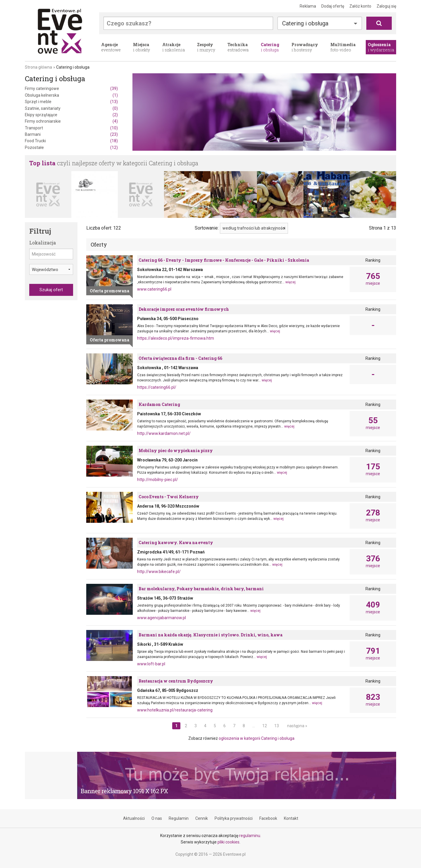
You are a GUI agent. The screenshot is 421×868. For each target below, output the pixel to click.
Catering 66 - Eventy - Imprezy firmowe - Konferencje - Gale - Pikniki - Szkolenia (224, 260)
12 (265, 726)
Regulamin (179, 818)
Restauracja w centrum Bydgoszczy (176, 681)
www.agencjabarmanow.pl (162, 618)
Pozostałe (71, 147)
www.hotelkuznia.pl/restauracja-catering (175, 710)
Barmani (71, 134)
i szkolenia (174, 47)
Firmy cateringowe (71, 88)
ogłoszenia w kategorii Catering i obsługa (257, 738)
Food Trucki (71, 141)
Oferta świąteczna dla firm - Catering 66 (180, 358)
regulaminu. (250, 836)
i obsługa (270, 47)
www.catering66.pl (154, 289)
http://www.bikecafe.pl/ (159, 572)
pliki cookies (228, 842)
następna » (297, 726)
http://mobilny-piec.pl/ (158, 480)
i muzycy (206, 47)
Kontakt (291, 818)
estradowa (238, 47)
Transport (71, 128)
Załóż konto (360, 6)
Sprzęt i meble (71, 102)
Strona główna (38, 67)
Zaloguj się (386, 6)
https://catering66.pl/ (157, 387)
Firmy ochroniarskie (71, 121)
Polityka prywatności (234, 818)
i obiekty (142, 47)
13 (277, 726)
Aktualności (134, 818)
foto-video (343, 47)
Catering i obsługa (305, 23)
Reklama (308, 6)
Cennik (202, 818)
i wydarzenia (381, 47)
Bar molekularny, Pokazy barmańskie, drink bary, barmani (201, 589)
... (254, 726)
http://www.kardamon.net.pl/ (164, 433)
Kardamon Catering (159, 404)
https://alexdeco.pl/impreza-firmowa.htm (176, 338)
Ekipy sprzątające (71, 115)
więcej (290, 282)
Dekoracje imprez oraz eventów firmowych (184, 309)
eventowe (111, 47)
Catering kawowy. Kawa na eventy (176, 542)
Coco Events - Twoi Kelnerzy (169, 497)
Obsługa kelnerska (71, 95)
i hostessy (305, 47)
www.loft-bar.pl (151, 664)
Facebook (268, 818)
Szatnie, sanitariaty (71, 108)
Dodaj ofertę (333, 6)
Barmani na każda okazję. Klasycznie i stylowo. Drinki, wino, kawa (210, 635)
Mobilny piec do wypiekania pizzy (176, 451)
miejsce (373, 279)
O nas (157, 818)
